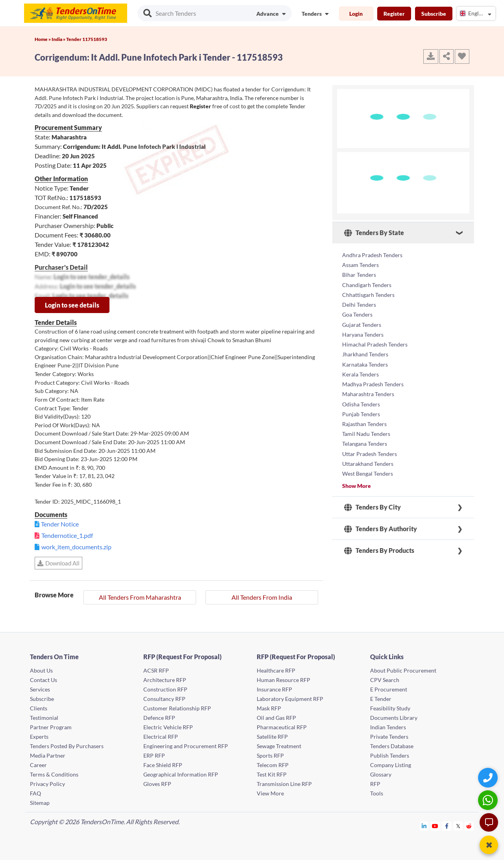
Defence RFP (159, 718)
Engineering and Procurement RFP (186, 746)
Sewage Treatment (279, 746)
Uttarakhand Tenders (368, 453)
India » (59, 39)
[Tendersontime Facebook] (447, 826)
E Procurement (389, 689)
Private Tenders (389, 737)
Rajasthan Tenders (364, 415)
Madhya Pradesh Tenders (373, 377)
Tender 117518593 (87, 39)
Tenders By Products (379, 539)
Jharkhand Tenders (365, 349)
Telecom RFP (273, 765)
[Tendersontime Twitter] (458, 826)
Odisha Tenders (361, 396)
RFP (375, 784)
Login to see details (72, 305)
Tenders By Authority (381, 518)
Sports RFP (270, 755)
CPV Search (385, 680)
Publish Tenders (390, 755)
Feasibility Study (390, 708)
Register (394, 14)
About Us (41, 670)
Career (38, 765)
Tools (377, 793)
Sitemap (40, 803)
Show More (357, 475)
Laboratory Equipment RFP (290, 699)
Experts (39, 737)
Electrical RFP (161, 737)
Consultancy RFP (164, 699)
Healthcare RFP (276, 670)
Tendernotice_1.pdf (67, 535)
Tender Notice (60, 524)
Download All (58, 563)
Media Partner (48, 755)
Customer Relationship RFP (177, 708)
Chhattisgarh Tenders (368, 292)
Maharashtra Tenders (368, 387)
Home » (43, 39)
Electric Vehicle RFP (168, 727)
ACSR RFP (156, 670)
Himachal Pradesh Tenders (375, 340)
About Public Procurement (403, 670)
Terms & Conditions (54, 774)
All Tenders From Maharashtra (140, 597)
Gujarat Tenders (362, 321)
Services (40, 689)
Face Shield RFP (163, 765)
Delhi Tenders (359, 302)
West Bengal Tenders (368, 462)
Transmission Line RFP (284, 784)
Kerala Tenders (360, 368)
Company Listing (391, 765)
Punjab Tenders (361, 406)
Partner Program (51, 727)
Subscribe (434, 14)
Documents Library (394, 718)
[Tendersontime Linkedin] (424, 826)
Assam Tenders (360, 264)
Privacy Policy (47, 784)
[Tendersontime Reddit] (469, 826)
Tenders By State (374, 233)
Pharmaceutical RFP (282, 727)
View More (270, 793)
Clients (39, 708)
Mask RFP (269, 708)
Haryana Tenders (363, 330)
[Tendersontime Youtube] (435, 826)
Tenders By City (372, 496)
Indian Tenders (388, 727)
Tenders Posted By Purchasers (67, 746)
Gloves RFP (157, 784)
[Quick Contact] (489, 778)
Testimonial (44, 718)
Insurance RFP (274, 689)
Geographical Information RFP (181, 774)
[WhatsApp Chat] (489, 800)
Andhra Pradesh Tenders (372, 255)
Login (356, 14)
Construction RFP (165, 689)
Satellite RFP (272, 737)
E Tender (381, 699)
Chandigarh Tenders (367, 283)
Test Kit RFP (272, 774)
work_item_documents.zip (76, 547)
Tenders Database (392, 746)
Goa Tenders (357, 311)
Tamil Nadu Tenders (366, 425)
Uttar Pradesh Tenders (370, 444)
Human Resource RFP (283, 680)
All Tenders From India (262, 597)
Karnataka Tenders (365, 359)
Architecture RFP (165, 680)
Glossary (381, 774)
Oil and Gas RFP (276, 718)
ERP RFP (154, 755)
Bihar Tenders (359, 273)
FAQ (35, 793)
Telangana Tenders (365, 434)
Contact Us (44, 680)
